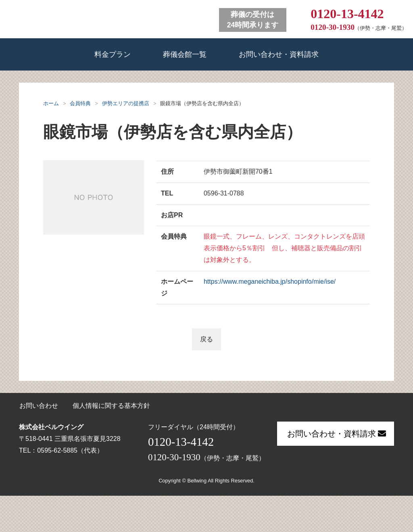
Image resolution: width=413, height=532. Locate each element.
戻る (206, 339)
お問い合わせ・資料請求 (279, 54)
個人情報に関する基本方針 (111, 406)
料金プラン (113, 54)
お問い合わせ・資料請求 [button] (337, 434)
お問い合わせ (39, 406)
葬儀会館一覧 (185, 54)
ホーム (51, 103)
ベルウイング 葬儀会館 (107, 18)
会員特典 (80, 103)
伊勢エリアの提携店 (126, 103)
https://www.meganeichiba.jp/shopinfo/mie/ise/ (270, 282)
